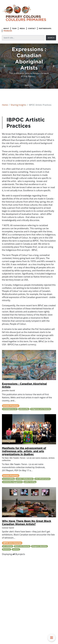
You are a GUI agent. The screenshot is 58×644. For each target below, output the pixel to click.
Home (5, 105)
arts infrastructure (42, 479)
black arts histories (22, 546)
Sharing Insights (18, 105)
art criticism (8, 546)
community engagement (12, 482)
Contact (32, 28)
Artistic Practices (11, 406)
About (6, 28)
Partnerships (45, 28)
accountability (8, 479)
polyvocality (24, 409)
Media (22, 28)
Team (14, 28)
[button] (4, 66)
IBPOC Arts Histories (12, 543)
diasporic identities (40, 546)
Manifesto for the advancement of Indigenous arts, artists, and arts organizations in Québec (24, 451)
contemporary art (10, 409)
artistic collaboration (25, 479)
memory (16, 549)
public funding (30, 482)
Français (8, 31)
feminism (6, 549)
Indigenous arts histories (41, 409)
